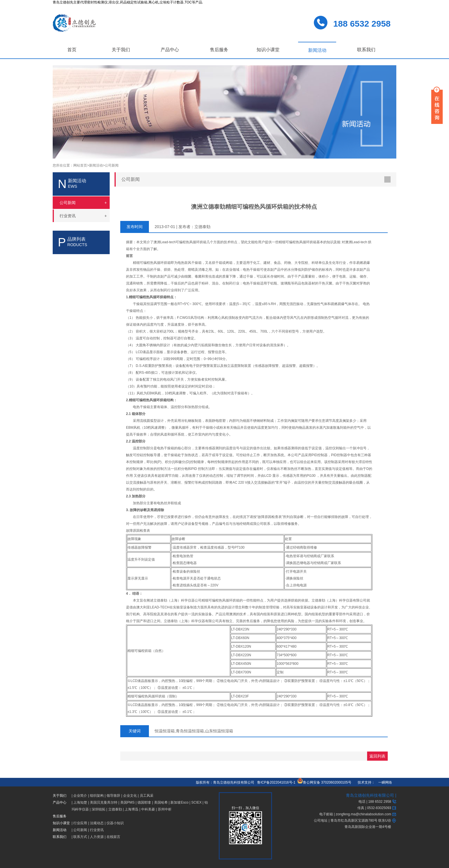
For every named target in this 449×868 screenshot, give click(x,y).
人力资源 (97, 837)
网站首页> (81, 165)
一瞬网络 (383, 782)
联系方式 (80, 837)
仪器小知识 (115, 823)
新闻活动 (317, 50)
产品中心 (170, 50)
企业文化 (130, 796)
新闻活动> (97, 165)
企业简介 (80, 796)
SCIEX (196, 802)
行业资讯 (97, 830)
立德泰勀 (115, 809)
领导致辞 (113, 796)
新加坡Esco (179, 802)
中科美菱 (148, 809)
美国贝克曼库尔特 (104, 802)
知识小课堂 (268, 50)
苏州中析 (165, 809)
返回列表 (377, 756)
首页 (72, 50)
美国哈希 (161, 802)
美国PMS (127, 802)
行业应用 (80, 823)
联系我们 (366, 50)
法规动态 (97, 823)
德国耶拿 (144, 802)
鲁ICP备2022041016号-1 (276, 782)
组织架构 (97, 796)
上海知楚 (80, 802)
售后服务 (219, 50)
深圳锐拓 (99, 809)
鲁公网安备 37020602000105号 (324, 782)
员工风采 (147, 796)
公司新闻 (112, 165)
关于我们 (121, 50)
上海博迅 (131, 809)
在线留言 (113, 837)
